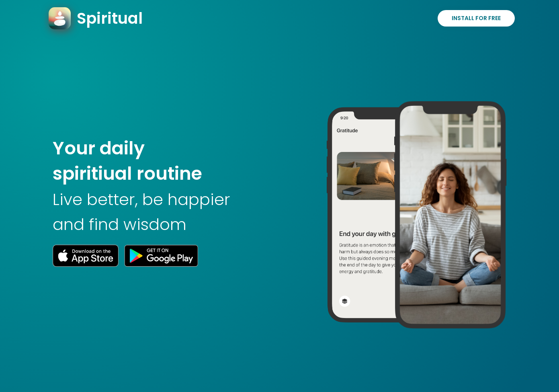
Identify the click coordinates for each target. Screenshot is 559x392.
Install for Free (476, 18)
